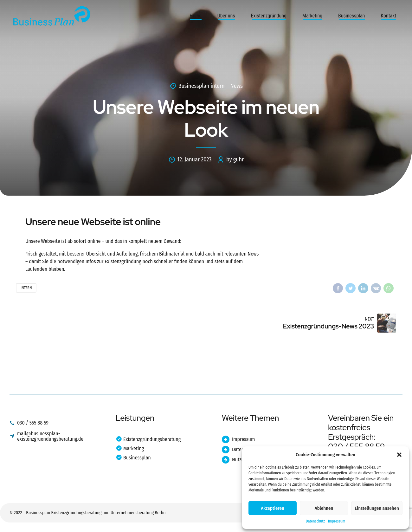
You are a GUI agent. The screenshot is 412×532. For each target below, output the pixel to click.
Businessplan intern (202, 86)
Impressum (337, 521)
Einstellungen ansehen (377, 508)
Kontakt (388, 16)
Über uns (226, 16)
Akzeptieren (273, 508)
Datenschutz (315, 521)
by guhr (235, 159)
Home (196, 16)
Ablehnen (324, 508)
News (237, 86)
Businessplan (351, 16)
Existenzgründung (268, 16)
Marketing (312, 16)
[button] (399, 455)
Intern (26, 288)
